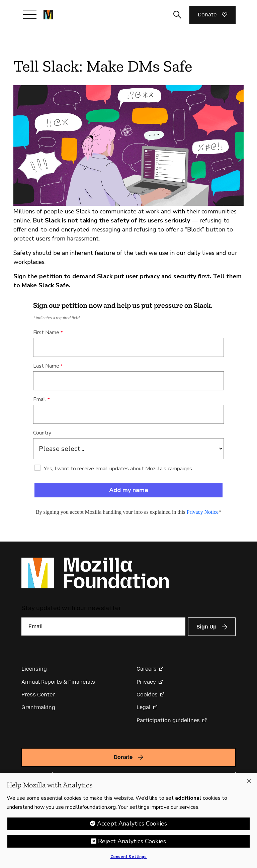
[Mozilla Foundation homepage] (48, 15)
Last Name (46, 366)
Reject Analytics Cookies (132, 841)
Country (42, 433)
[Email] (103, 626)
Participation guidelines (168, 720)
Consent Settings (129, 857)
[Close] (249, 781)
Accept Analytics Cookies (132, 824)
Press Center (38, 695)
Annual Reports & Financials (58, 682)
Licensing (34, 669)
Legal (144, 707)
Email (40, 399)
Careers (147, 669)
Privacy (146, 682)
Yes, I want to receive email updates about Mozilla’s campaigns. (118, 469)
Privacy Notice (203, 512)
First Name (46, 332)
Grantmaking (38, 707)
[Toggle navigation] (30, 14)
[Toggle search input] (177, 15)
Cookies (147, 695)
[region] (128, 821)
